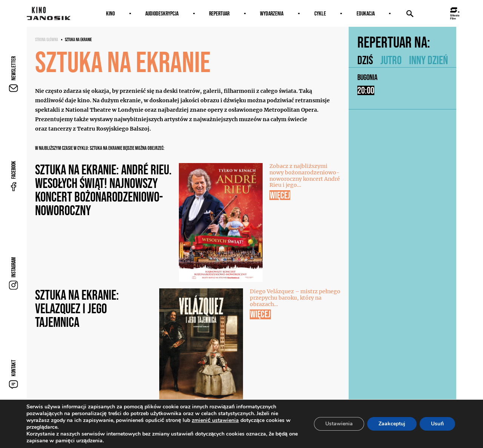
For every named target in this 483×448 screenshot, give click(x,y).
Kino (110, 13)
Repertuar (219, 13)
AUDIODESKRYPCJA (162, 13)
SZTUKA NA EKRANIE (78, 39)
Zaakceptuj (392, 424)
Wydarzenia (272, 13)
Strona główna (47, 39)
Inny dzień (428, 60)
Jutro (391, 60)
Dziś (365, 60)
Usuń (437, 424)
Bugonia (367, 77)
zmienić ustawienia (215, 420)
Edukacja (366, 13)
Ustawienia (339, 424)
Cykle (320, 13)
